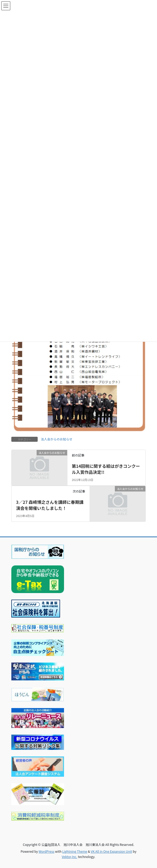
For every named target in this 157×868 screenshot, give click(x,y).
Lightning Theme (75, 851)
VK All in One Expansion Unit (112, 851)
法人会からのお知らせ (57, 439)
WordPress (46, 851)
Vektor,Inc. (69, 857)
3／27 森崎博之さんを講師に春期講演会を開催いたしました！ (50, 505)
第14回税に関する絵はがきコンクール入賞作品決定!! (106, 469)
